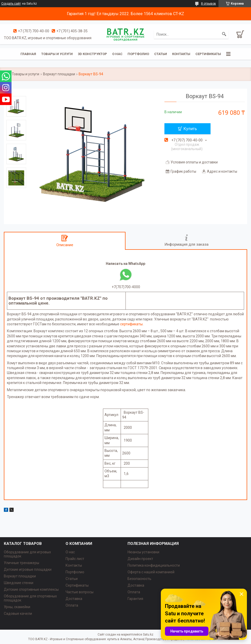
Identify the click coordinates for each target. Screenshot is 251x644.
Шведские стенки (19, 583)
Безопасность (139, 579)
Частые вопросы (80, 592)
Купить (190, 129)
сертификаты (131, 324)
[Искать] (224, 34)
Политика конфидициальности (154, 565)
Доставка (74, 599)
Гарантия (135, 599)
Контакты (181, 54)
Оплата (72, 605)
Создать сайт (11, 4)
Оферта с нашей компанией (151, 572)
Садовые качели (18, 614)
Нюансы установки (143, 552)
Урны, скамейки (17, 607)
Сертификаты (208, 54)
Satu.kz (148, 635)
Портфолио (138, 54)
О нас (117, 54)
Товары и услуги (57, 54)
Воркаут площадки (59, 74)
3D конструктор (92, 54)
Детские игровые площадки (28, 569)
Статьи (161, 54)
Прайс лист (75, 559)
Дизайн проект (140, 559)
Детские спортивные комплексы (31, 589)
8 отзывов (208, 4)
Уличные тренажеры (22, 563)
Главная (28, 54)
